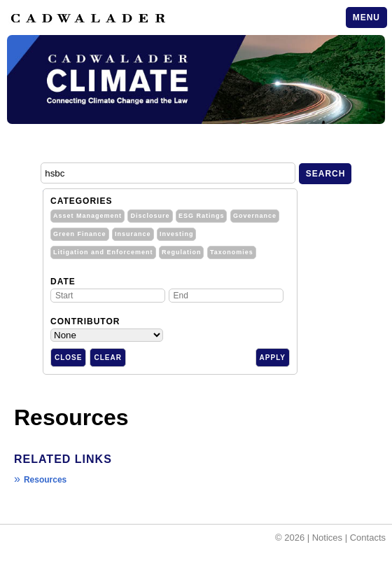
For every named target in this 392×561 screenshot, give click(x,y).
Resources (45, 480)
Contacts (368, 538)
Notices (327, 538)
